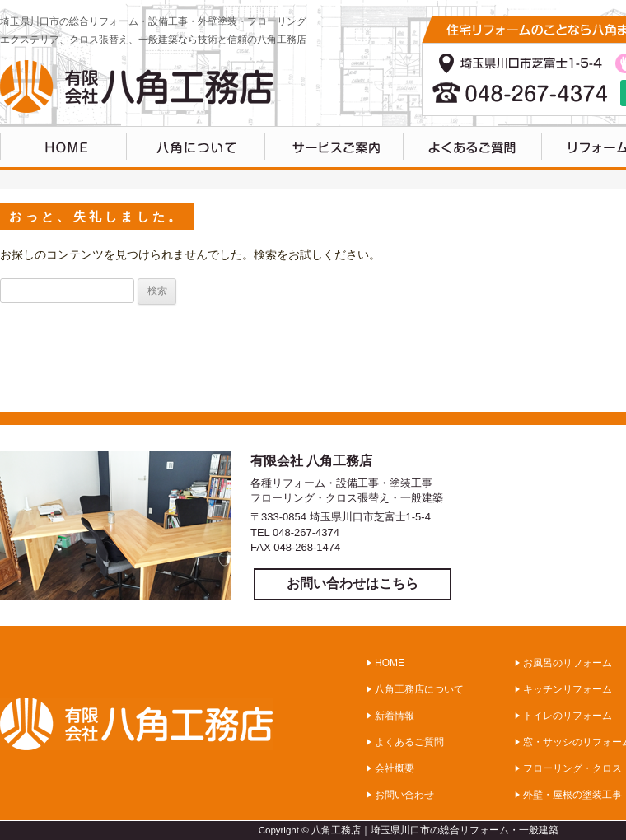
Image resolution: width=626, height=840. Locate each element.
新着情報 (395, 716)
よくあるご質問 (473, 148)
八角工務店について (196, 148)
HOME (63, 148)
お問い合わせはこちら (353, 583)
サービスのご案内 (334, 148)
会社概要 (395, 768)
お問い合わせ (404, 795)
